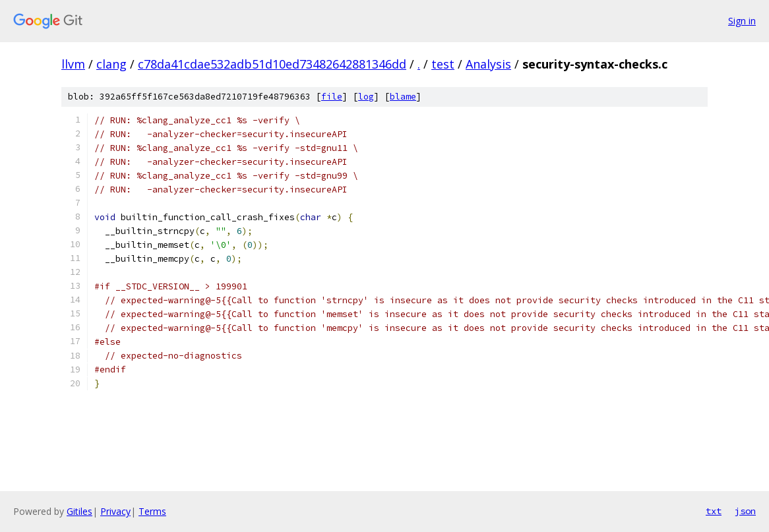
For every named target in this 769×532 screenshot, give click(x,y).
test (443, 64)
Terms (152, 511)
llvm (73, 64)
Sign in (742, 21)
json (745, 511)
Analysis (488, 64)
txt (714, 511)
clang (111, 64)
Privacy (115, 511)
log (366, 97)
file (332, 97)
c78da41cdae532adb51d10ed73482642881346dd (272, 64)
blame (403, 97)
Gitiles (79, 511)
